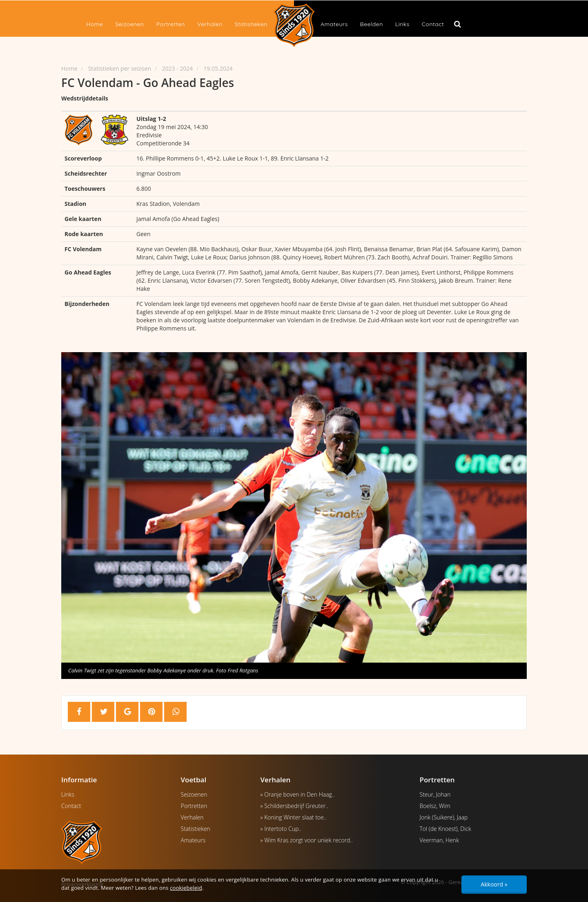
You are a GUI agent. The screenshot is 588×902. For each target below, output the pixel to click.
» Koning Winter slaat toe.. (294, 817)
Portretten (171, 24)
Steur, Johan (435, 794)
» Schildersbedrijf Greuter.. (295, 806)
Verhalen (210, 24)
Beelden (372, 24)
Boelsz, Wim (435, 806)
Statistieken (251, 24)
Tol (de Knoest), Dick (445, 829)
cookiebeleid (186, 888)
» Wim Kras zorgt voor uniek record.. (307, 840)
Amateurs (334, 24)
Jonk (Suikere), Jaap (444, 817)
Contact (433, 24)
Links (402, 24)
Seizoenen (129, 24)
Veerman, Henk (439, 840)
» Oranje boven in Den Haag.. (298, 794)
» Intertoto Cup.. (281, 829)
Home (95, 24)
